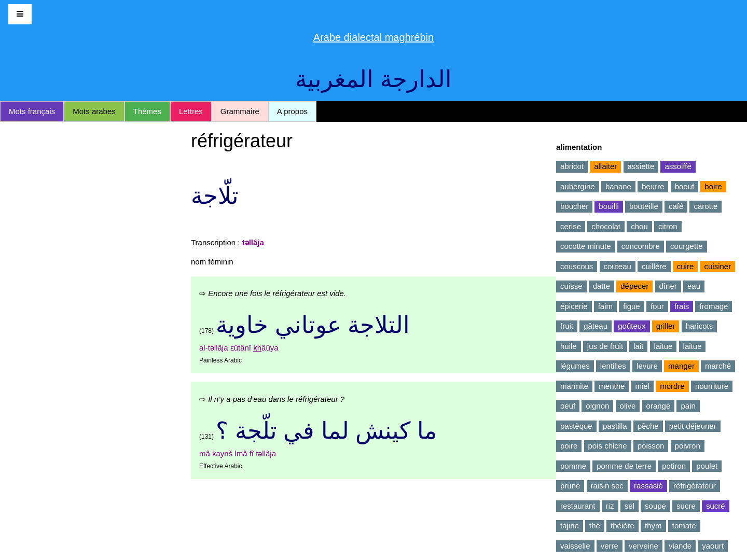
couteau (618, 266)
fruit (567, 326)
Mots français (32, 111)
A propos (292, 111)
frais (682, 306)
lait (638, 346)
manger (681, 366)
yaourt (713, 546)
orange (659, 406)
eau (694, 286)
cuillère (654, 266)
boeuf (685, 186)
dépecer (634, 286)
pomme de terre (624, 466)
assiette (641, 166)
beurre (653, 186)
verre (610, 546)
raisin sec (607, 486)
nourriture (712, 386)
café (676, 206)
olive (628, 406)
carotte (706, 206)
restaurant (578, 506)
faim (605, 306)
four (657, 306)
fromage (714, 306)
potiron (674, 466)
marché (718, 366)
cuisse (571, 286)
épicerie (574, 306)
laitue (663, 346)
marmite (574, 386)
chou (639, 226)
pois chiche (608, 446)
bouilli (608, 206)
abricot (572, 166)
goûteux (632, 326)
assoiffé (678, 166)
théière (622, 526)
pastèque (576, 426)
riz (610, 506)
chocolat (606, 226)
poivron (688, 446)
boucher (574, 206)
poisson (651, 446)
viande (680, 546)
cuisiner (717, 266)
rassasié (648, 486)
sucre (686, 506)
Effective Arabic (221, 466)
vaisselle (575, 546)
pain (688, 406)
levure (647, 366)
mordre (672, 386)
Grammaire (240, 111)
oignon (597, 406)
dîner (668, 286)
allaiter (605, 166)
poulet (707, 466)
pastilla (615, 426)
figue (632, 306)
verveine (644, 546)
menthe (612, 386)
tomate (684, 526)
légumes (575, 366)
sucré (716, 506)
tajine (570, 526)
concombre (641, 246)
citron (668, 226)
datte (601, 286)
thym (653, 526)
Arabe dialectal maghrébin (374, 37)
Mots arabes (94, 111)
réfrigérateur (695, 486)
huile (569, 346)
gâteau (596, 326)
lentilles (613, 366)
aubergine (578, 186)
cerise (571, 226)
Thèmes (147, 111)
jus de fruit (605, 346)
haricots (700, 326)
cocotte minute (586, 246)
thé (595, 526)
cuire (686, 266)
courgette (687, 246)
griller (666, 326)
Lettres (191, 111)
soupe (655, 506)
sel (630, 506)
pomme (573, 466)
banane (618, 186)
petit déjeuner (693, 426)
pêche (648, 426)
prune (570, 486)
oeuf (568, 406)
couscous (577, 266)
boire (713, 186)
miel (643, 386)
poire (569, 446)
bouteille (644, 206)
